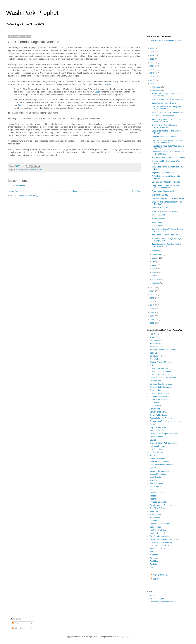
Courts (40, 170)
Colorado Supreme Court (160, 393)
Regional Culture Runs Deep (164, 173)
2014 (153, 291)
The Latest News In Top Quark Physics (165, 41)
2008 (153, 312)
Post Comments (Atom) (28, 196)
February (156, 279)
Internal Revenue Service (160, 462)
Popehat (153, 499)
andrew (156, 579)
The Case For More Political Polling (166, 235)
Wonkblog (154, 561)
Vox (151, 552)
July (154, 262)
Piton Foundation (157, 493)
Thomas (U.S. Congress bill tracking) (165, 539)
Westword (154, 555)
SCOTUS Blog (156, 514)
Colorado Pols (155, 381)
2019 (153, 73)
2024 (153, 55)
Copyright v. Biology (160, 195)
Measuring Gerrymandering (163, 116)
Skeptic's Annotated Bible (160, 524)
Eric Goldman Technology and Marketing (166, 421)
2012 (153, 298)
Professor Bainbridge (158, 502)
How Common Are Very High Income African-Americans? (167, 141)
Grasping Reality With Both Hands (163, 443)
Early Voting (157, 222)
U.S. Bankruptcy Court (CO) (161, 543)
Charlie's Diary (156, 359)
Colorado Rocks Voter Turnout (164, 137)
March (155, 276)
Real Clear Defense (158, 508)
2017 (153, 80)
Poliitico (153, 496)
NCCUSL (153, 480)
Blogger (126, 637)
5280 (152, 337)
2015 (153, 287)
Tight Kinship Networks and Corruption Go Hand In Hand (168, 121)
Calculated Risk (156, 356)
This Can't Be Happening (160, 536)
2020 (153, 70)
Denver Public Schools (159, 415)
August (156, 258)
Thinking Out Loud (157, 533)
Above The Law (156, 347)
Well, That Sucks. (159, 215)
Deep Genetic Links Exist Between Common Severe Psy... (166, 187)
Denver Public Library (158, 412)
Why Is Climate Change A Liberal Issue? (168, 99)
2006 (153, 320)
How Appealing (156, 449)
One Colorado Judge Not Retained (166, 182)
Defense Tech (155, 406)
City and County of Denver (160, 362)
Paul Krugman (155, 487)
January (156, 283)
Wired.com (154, 558)
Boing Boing (155, 353)
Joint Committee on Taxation (161, 465)
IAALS (152, 455)
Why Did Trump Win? (161, 208)
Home (75, 191)
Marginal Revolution (158, 474)
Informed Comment (157, 459)
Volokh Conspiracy (157, 549)
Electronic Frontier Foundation (162, 418)
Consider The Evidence (159, 396)
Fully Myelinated (156, 437)
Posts (16, 623)
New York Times (156, 483)
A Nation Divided (159, 218)
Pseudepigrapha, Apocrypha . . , (163, 505)
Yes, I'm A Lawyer (157, 599)
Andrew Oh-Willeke (161, 575)
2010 (153, 305)
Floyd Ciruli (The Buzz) (159, 427)
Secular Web (155, 521)
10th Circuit (154, 334)
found (21, 105)
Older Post (136, 191)
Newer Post (13, 191)
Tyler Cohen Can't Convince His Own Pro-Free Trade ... (167, 245)
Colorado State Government (161, 387)
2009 (153, 309)
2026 (153, 48)
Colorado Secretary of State (161, 384)
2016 (153, 84)
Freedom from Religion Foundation (164, 434)
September (157, 254)
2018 (153, 77)
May (154, 269)
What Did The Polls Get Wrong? (165, 211)
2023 (153, 59)
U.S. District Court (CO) (159, 546)
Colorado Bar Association (160, 368)
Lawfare (153, 468)
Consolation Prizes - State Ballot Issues (168, 198)
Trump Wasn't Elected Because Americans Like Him (165, 126)
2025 (153, 52)
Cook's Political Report (159, 400)
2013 (153, 295)
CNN (152, 365)
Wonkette (153, 564)
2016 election (18, 170)
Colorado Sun (155, 390)
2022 (153, 62)
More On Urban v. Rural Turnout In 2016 (168, 112)
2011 (153, 302)
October (156, 251)
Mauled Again (155, 477)
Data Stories (155, 403)
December (157, 87)
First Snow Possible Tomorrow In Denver (168, 158)
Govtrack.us (155, 440)
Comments (18, 628)
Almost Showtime (159, 226)
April (154, 272)
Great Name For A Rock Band (164, 103)
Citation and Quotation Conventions (164, 602)
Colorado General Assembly (161, 375)
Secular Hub (155, 518)
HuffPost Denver (156, 452)
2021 (153, 66)
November (157, 91)
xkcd (152, 567)
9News (108, 84)
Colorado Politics (30, 170)
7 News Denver (156, 340)
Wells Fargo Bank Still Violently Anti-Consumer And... (167, 108)
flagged (97, 92)
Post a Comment (18, 186)
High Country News (157, 446)
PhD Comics (155, 490)
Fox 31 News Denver (158, 431)
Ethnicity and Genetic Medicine (164, 191)
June (155, 265)
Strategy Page (155, 527)
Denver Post (155, 409)
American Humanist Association (162, 350)
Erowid (152, 424)
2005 (153, 323)
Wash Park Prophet (32, 13)
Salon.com (154, 511)
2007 (153, 316)
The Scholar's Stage (158, 530)
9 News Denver (156, 344)
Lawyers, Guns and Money (161, 471)
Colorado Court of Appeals (160, 372)
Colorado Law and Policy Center (163, 378)
